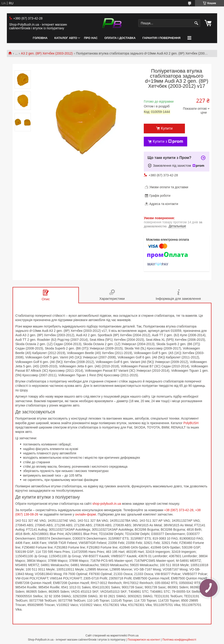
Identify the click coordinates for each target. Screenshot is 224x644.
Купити (167, 128)
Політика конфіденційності (179, 640)
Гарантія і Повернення (161, 38)
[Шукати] (196, 23)
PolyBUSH (191, 423)
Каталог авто (66, 38)
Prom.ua (133, 636)
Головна (40, 38)
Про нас (91, 38)
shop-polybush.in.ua (107, 504)
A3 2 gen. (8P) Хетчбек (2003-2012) (47, 53)
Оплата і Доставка (120, 38)
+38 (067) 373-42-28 (179, 510)
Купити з (168, 142)
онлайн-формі (86, 514)
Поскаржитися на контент (144, 640)
